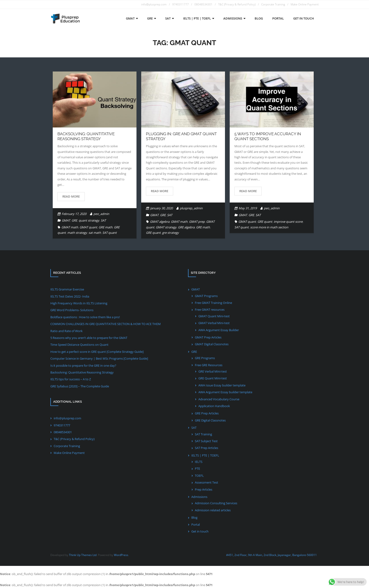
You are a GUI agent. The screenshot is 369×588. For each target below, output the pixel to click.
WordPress (121, 555)
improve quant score (288, 222)
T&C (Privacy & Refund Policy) (237, 4)
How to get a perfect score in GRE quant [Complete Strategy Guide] (97, 352)
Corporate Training (273, 4)
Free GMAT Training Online (213, 303)
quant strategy (89, 220)
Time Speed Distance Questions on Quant (79, 345)
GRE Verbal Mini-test (213, 371)
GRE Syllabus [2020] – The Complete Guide (80, 386)
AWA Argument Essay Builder (219, 330)
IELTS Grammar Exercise (67, 289)
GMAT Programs (206, 296)
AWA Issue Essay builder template (222, 385)
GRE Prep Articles (207, 413)
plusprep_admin (191, 208)
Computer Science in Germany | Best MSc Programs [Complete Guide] (99, 358)
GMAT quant (88, 227)
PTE (197, 469)
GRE (74, 220)
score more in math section (269, 227)
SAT (103, 220)
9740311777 (180, 4)
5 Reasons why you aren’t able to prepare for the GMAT (89, 338)
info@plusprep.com (154, 4)
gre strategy (170, 233)
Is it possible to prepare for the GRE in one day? (83, 366)
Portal (196, 524)
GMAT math (70, 227)
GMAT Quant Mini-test (214, 316)
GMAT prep (197, 222)
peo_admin (101, 214)
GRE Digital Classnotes (210, 420)
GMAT (66, 220)
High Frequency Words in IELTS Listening (79, 303)
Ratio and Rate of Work (66, 331)
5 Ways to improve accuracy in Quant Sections (268, 136)
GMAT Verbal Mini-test (214, 323)
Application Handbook (214, 406)
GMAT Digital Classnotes (212, 344)
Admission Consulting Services (216, 503)
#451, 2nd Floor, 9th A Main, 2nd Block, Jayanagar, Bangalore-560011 (271, 555)
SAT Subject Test (206, 441)
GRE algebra (186, 227)
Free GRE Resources (209, 365)
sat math (95, 233)
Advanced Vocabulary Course (219, 399)
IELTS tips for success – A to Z (71, 379)
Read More (71, 196)
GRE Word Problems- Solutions (72, 310)
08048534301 (203, 4)
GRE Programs (205, 358)
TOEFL (199, 476)
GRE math (106, 227)
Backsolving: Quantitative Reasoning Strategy (86, 136)
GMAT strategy (166, 227)
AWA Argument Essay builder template (225, 392)
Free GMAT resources (210, 310)
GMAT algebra (160, 222)
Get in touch (200, 531)
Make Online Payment (305, 4)
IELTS (199, 462)
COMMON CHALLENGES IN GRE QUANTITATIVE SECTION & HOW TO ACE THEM (106, 324)
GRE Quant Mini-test (213, 378)
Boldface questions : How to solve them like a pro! (85, 317)
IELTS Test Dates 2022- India (70, 296)
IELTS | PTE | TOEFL (205, 455)
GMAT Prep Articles (208, 337)
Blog (194, 517)
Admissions (199, 497)
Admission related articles (213, 510)
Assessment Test (207, 482)
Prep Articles (204, 489)
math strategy (77, 233)
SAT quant (110, 233)
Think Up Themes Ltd (83, 555)
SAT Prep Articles (207, 448)
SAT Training (203, 434)
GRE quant (153, 233)
